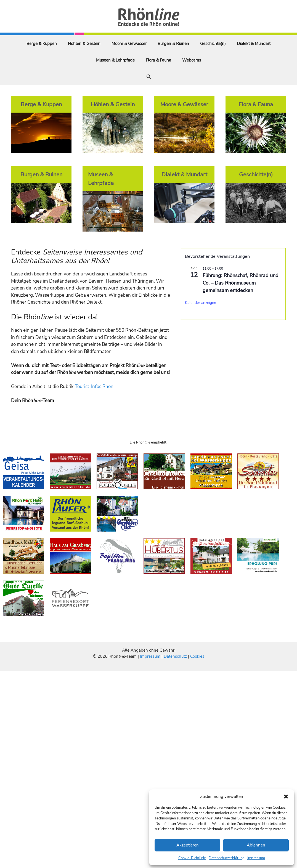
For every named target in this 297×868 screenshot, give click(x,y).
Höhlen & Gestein (84, 44)
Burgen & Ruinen (173, 44)
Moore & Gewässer (129, 44)
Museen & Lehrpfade (115, 60)
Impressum (256, 858)
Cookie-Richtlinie (192, 858)
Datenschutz (175, 656)
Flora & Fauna (158, 60)
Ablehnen (256, 845)
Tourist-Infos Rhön (94, 387)
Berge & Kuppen (42, 44)
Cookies (197, 656)
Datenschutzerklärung (227, 858)
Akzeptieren (188, 845)
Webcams (192, 60)
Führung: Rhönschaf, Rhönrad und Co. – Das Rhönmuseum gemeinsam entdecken (241, 283)
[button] (286, 797)
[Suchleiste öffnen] (149, 77)
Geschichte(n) (213, 44)
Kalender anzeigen (201, 303)
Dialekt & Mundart (254, 44)
